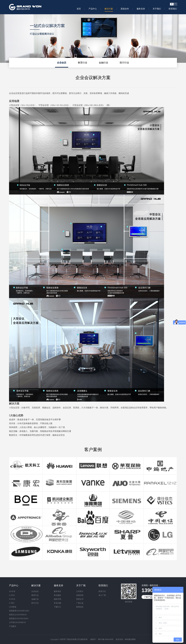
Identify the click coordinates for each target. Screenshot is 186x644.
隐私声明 (57, 599)
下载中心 (57, 607)
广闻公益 (80, 603)
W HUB (12, 599)
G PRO (12, 603)
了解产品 (148, 597)
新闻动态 (80, 607)
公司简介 (80, 591)
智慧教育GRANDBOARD (19, 611)
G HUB (12, 595)
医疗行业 (124, 63)
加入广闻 (102, 595)
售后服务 (57, 595)
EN (175, 4)
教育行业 (83, 63)
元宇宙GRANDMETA (17, 622)
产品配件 (13, 626)
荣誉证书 (80, 599)
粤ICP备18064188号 (105, 639)
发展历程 (80, 595)
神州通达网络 (130, 639)
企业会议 (62, 63)
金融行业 (103, 63)
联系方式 (102, 591)
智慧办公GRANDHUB (18, 615)
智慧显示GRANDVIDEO (19, 619)
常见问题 (57, 603)
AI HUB (12, 591)
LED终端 (13, 607)
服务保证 (57, 591)
